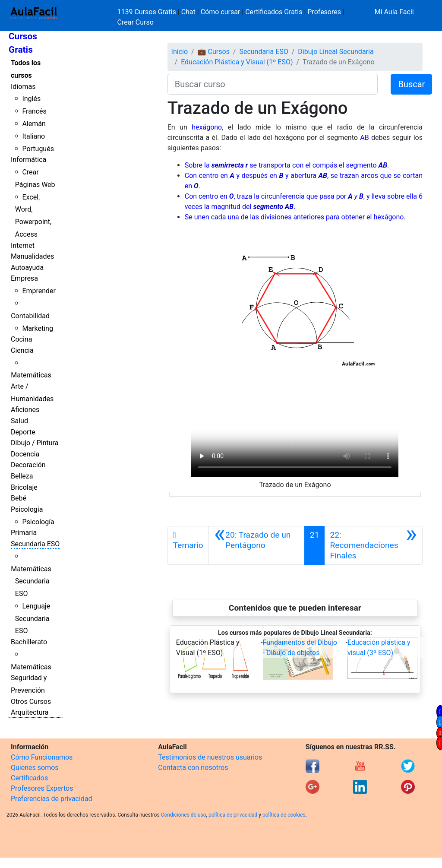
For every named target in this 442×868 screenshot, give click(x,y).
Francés (34, 111)
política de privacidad (233, 815)
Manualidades (32, 256)
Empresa (24, 278)
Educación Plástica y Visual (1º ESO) (237, 62)
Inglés (31, 99)
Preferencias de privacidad (52, 799)
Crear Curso (136, 22)
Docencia (25, 454)
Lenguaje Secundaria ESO (33, 619)
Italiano (33, 136)
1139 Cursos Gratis (148, 12)
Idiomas (23, 87)
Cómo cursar (221, 12)
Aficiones (25, 410)
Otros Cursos (31, 702)
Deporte (23, 432)
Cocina (21, 339)
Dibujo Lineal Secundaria (336, 52)
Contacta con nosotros (193, 768)
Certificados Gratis (274, 12)
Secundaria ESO (35, 544)
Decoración (28, 465)
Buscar (411, 84)
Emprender (39, 291)
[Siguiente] (373, 545)
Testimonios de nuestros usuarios (210, 757)
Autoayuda (27, 268)
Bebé (19, 498)
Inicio (180, 52)
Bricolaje (24, 487)
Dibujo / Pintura (35, 443)
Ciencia (22, 350)
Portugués (38, 149)
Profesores (324, 12)
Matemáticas (31, 375)
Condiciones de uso (184, 815)
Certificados (29, 778)
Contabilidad (30, 316)
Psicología (27, 509)
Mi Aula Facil (394, 12)
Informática (28, 160)
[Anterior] (257, 545)
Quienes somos (35, 768)
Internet (23, 246)
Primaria (24, 533)
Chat (188, 12)
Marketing (37, 328)
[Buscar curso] (273, 84)
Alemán (34, 124)
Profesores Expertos (42, 788)
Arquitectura (30, 712)
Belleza (22, 476)
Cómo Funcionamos (42, 757)
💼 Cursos (214, 52)
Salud (19, 421)
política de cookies (284, 815)
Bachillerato (29, 642)
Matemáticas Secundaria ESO (31, 581)
